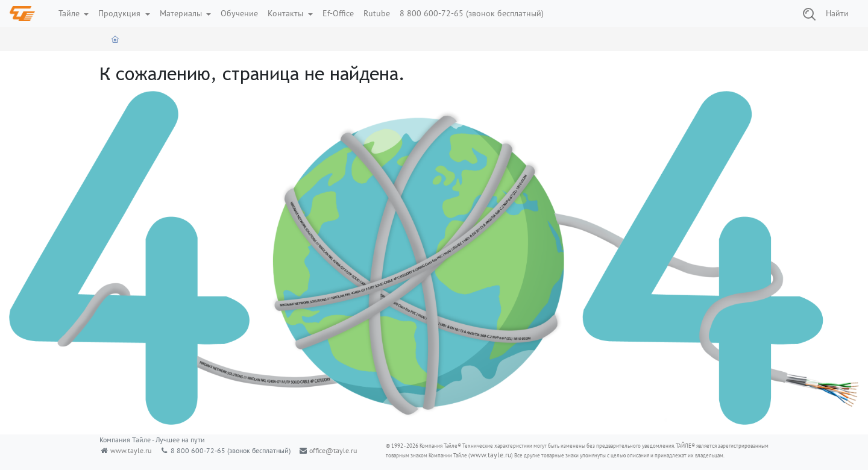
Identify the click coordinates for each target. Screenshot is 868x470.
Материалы (182, 13)
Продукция (121, 13)
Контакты (287, 13)
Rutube (377, 13)
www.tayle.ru (131, 450)
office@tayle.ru (333, 450)
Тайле (70, 13)
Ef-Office (338, 13)
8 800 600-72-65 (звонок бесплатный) (472, 13)
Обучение (239, 13)
